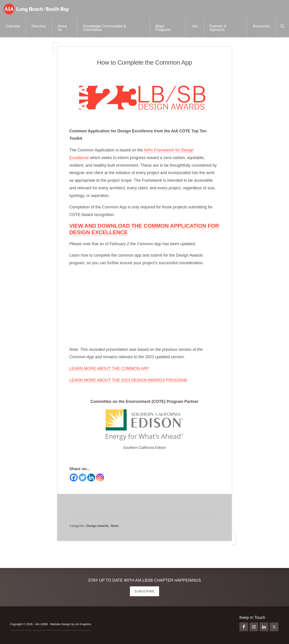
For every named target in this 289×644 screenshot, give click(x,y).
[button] (282, 26)
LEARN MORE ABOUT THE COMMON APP (109, 369)
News (115, 526)
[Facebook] (74, 477)
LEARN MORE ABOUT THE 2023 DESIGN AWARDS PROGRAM (128, 380)
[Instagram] (100, 477)
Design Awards (97, 526)
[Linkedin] (91, 477)
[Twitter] (82, 477)
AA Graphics (83, 624)
